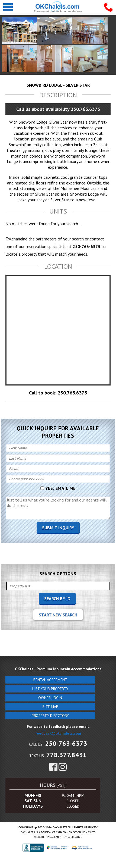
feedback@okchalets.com (58, 733)
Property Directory (50, 716)
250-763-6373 (66, 743)
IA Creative (75, 837)
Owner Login (50, 698)
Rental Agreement (50, 680)
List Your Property (50, 689)
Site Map (50, 707)
